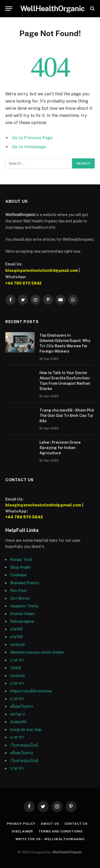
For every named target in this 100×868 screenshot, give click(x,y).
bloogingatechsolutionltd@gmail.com (42, 270)
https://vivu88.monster (31, 691)
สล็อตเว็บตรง (21, 706)
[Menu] (9, 9)
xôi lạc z (18, 714)
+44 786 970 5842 (23, 283)
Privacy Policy (21, 824)
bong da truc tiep (26, 729)
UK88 (16, 668)
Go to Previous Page (32, 138)
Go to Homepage (29, 147)
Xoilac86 (18, 722)
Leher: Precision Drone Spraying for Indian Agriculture (60, 448)
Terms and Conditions (61, 831)
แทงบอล (17, 644)
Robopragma (22, 621)
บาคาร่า (17, 683)
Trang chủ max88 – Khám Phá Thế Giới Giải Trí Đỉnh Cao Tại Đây (67, 416)
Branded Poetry (25, 583)
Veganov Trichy (24, 606)
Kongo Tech (21, 559)
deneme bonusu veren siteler (37, 652)
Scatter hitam (22, 614)
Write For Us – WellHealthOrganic (50, 839)
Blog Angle (20, 567)
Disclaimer (23, 831)
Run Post (19, 590)
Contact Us (76, 824)
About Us (50, 824)
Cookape (18, 575)
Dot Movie (20, 598)
